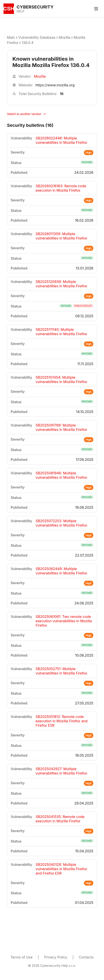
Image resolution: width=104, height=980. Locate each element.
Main (11, 37)
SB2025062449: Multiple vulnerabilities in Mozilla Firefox (61, 571)
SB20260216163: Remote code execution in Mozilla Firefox (61, 188)
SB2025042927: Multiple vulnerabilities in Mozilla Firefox (61, 771)
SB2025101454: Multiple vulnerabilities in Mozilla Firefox (61, 380)
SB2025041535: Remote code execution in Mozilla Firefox (60, 819)
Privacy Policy (56, 957)
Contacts (86, 957)
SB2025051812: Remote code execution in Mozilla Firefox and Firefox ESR (61, 721)
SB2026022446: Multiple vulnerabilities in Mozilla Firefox (61, 140)
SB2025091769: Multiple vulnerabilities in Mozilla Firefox (61, 427)
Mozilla (64, 37)
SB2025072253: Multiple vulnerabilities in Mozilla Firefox (61, 523)
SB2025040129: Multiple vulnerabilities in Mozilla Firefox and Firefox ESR (61, 869)
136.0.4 (28, 43)
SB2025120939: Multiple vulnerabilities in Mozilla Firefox (61, 284)
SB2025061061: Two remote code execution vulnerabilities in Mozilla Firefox (64, 621)
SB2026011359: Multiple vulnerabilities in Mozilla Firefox (61, 236)
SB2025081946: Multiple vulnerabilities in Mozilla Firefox (61, 475)
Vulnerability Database (37, 37)
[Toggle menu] (96, 9)
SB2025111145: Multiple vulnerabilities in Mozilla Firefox (61, 332)
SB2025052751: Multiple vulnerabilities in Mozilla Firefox (61, 671)
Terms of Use (21, 957)
